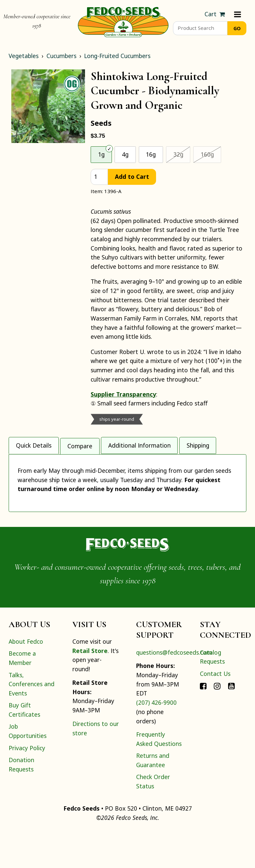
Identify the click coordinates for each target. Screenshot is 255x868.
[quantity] (99, 177)
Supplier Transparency (123, 394)
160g (211, 154)
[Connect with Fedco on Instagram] (217, 722)
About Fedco (26, 678)
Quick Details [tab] (34, 445)
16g (151, 154)
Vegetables (24, 56)
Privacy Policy (27, 785)
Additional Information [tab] (139, 445)
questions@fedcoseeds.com (174, 689)
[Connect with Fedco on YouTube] (231, 722)
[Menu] (238, 14)
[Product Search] (200, 28)
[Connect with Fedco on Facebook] (203, 722)
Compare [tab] (80, 445)
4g (125, 154)
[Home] (123, 21)
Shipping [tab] (198, 445)
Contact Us (215, 710)
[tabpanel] (127, 501)
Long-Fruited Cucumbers (117, 56)
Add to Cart (132, 177)
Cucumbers (61, 56)
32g (182, 154)
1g (101, 154)
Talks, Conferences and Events (32, 721)
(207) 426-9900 (156, 739)
